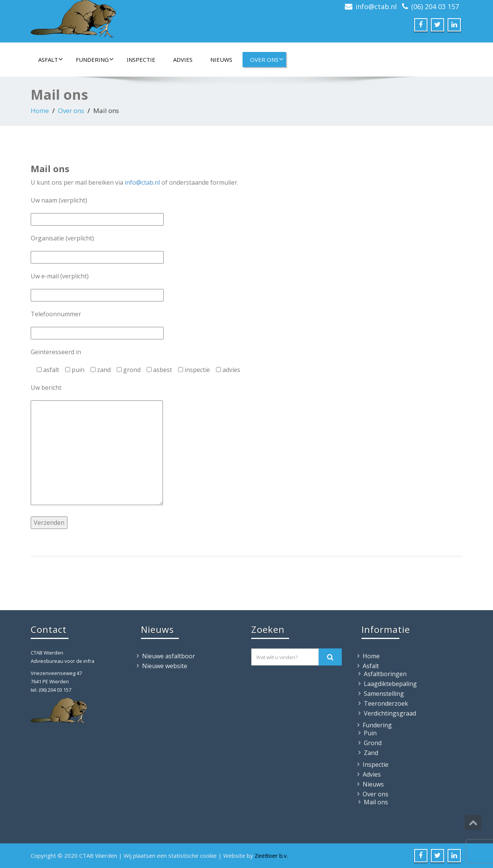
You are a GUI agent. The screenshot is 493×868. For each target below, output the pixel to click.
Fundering (95, 60)
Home (40, 111)
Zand (371, 753)
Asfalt (51, 60)
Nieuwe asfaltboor (169, 656)
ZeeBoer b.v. (271, 855)
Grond (373, 743)
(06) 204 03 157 (435, 6)
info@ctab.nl (376, 6)
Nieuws (221, 60)
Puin (370, 733)
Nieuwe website (165, 666)
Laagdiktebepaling (390, 684)
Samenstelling (384, 694)
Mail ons (376, 802)
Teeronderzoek (386, 703)
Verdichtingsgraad (390, 713)
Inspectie (141, 60)
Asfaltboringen (385, 674)
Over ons (267, 60)
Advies (183, 60)
